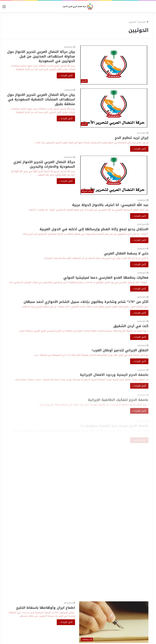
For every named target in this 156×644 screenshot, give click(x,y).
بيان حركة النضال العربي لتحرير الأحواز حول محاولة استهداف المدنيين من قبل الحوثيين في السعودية (41, 56)
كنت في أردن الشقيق (131, 326)
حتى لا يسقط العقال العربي (126, 253)
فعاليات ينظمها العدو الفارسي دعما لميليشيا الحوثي (106, 278)
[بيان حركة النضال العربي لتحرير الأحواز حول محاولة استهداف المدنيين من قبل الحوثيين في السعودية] (114, 65)
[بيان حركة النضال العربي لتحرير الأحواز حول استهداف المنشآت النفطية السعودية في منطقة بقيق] (114, 108)
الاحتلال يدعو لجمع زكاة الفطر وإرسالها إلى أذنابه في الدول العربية (94, 229)
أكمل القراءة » (66, 76)
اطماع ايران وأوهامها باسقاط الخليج (46, 610)
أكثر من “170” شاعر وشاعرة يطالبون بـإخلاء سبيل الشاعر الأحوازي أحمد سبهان (86, 302)
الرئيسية (143, 22)
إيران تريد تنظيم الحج (132, 138)
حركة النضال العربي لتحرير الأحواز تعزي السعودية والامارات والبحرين (44, 164)
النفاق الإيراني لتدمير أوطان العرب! (120, 352)
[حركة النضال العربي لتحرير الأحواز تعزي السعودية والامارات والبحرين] (114, 175)
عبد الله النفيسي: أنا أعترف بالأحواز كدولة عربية (110, 205)
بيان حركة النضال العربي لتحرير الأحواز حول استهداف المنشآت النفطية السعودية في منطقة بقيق (41, 99)
